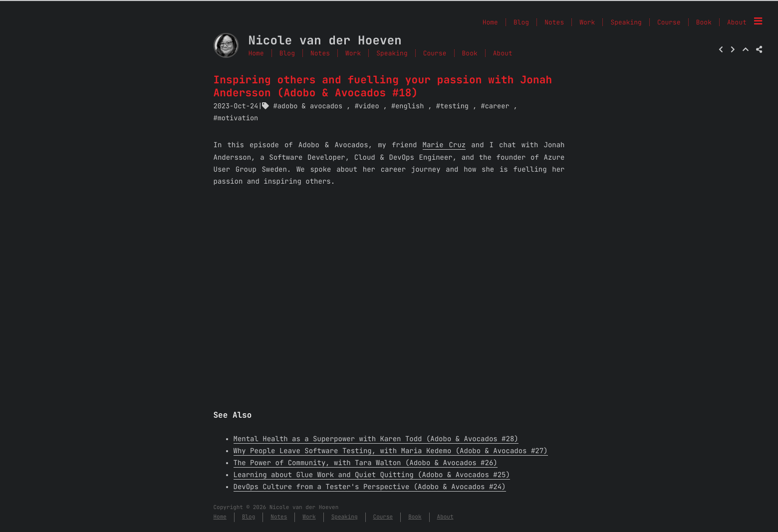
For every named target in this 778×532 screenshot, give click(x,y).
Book (470, 53)
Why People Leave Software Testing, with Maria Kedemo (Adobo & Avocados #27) (391, 451)
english (409, 106)
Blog (287, 53)
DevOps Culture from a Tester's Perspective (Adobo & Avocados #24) (370, 487)
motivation (238, 118)
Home (256, 53)
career (497, 106)
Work (353, 53)
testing (454, 106)
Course (435, 53)
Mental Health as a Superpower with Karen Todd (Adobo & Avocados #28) (376, 439)
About (737, 22)
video (369, 106)
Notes (320, 53)
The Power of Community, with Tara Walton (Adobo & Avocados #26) (366, 463)
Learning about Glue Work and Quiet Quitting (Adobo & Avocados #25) (372, 475)
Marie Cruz (444, 145)
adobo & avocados (310, 106)
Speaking (392, 53)
